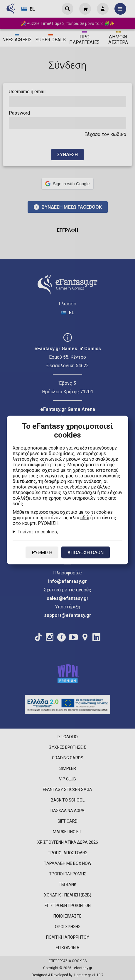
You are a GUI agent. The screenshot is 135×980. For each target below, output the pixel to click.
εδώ (85, 518)
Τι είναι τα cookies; (38, 532)
